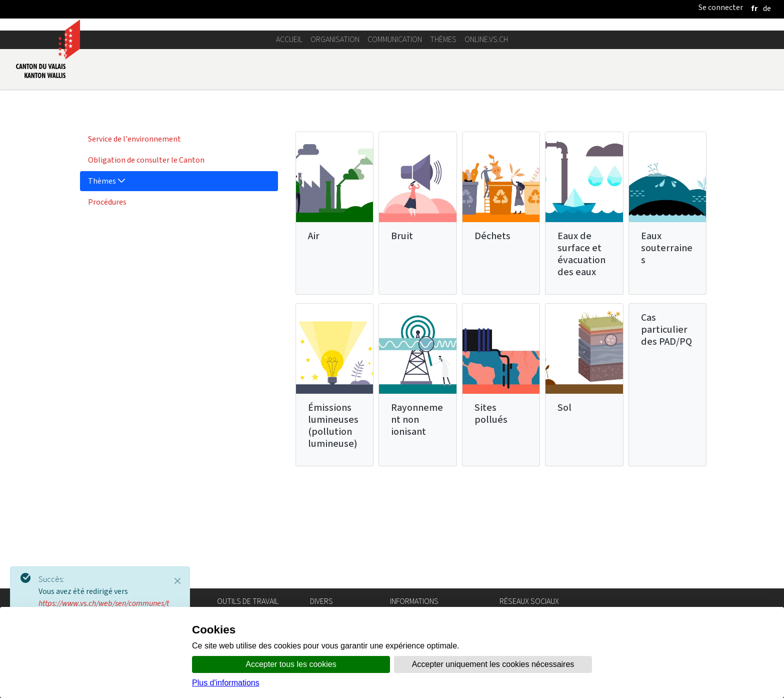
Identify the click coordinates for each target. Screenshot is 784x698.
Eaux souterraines (667, 348)
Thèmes (443, 139)
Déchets (492, 336)
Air (314, 336)
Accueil (289, 139)
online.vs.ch (486, 139)
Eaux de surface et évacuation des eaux (581, 354)
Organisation (335, 139)
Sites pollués (491, 514)
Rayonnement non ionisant (417, 520)
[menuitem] (179, 239)
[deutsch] (767, 8)
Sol (564, 508)
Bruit (402, 336)
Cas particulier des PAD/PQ (666, 430)
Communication (395, 139)
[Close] (177, 581)
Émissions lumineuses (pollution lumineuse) (333, 526)
